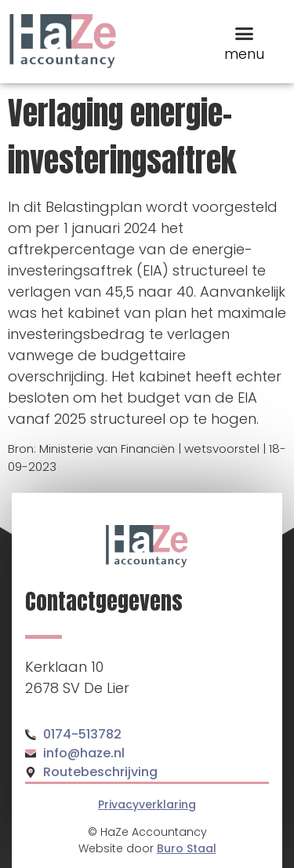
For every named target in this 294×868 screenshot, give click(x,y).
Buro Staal (187, 848)
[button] (244, 33)
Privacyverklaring (147, 804)
